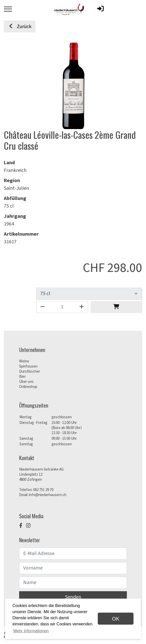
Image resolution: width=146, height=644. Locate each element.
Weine (24, 361)
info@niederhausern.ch (48, 495)
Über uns (26, 382)
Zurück (20, 27)
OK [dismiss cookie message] (116, 619)
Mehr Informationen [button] (31, 631)
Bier (22, 377)
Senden (73, 597)
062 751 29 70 (43, 490)
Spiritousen (28, 366)
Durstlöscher (30, 371)
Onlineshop (28, 387)
